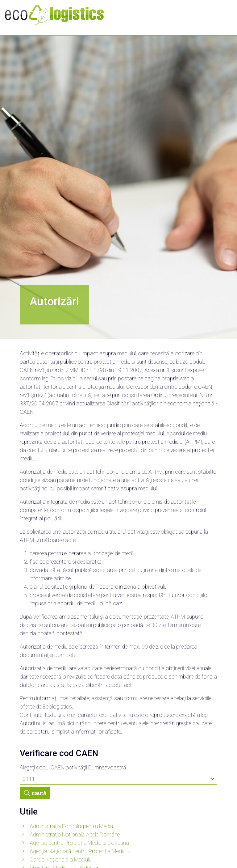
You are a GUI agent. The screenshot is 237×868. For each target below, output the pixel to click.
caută (35, 793)
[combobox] (118, 779)
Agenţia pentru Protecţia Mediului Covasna (79, 843)
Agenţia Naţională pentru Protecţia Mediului (80, 851)
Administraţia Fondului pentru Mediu (71, 826)
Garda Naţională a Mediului (61, 860)
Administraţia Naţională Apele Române (75, 834)
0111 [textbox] (29, 779)
